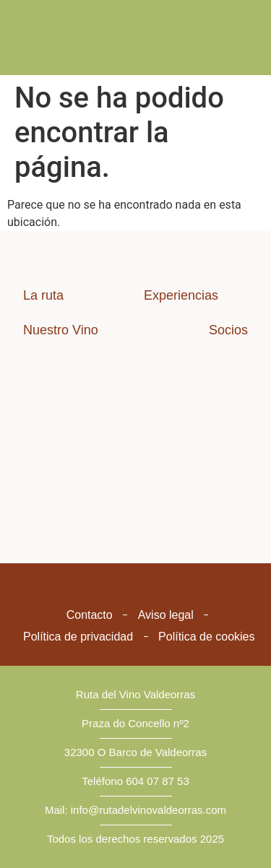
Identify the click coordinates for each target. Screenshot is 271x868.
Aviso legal (166, 615)
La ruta (43, 295)
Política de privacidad (78, 637)
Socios (228, 330)
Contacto (90, 615)
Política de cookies (206, 637)
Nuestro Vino (61, 330)
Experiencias (181, 295)
